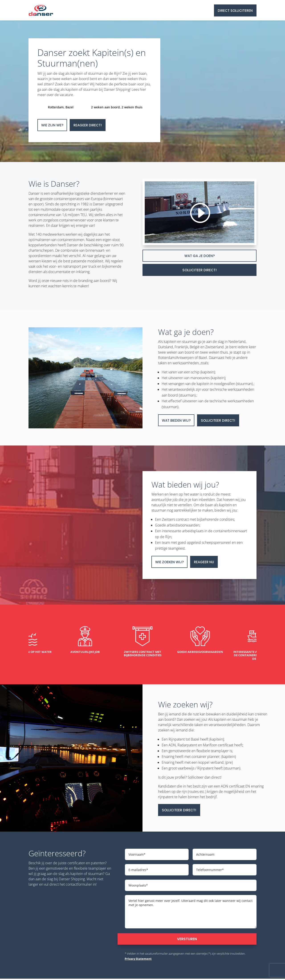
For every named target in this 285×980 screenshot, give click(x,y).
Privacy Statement (138, 960)
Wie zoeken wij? (169, 562)
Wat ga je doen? (199, 256)
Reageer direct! (88, 125)
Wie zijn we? (52, 125)
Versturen (187, 941)
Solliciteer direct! (200, 270)
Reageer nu (204, 562)
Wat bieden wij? (176, 420)
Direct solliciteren (235, 11)
